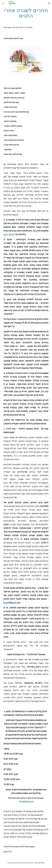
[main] (26, 13)
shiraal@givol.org (26, 801)
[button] (3, 3)
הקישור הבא (9, 234)
